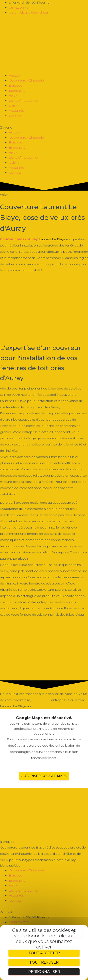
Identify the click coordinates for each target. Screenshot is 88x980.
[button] (44, 128)
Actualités (16, 111)
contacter (40, 700)
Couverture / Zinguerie (26, 80)
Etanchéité (17, 91)
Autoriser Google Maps (44, 776)
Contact (15, 116)
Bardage (16, 85)
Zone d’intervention (24, 101)
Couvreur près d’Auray (19, 239)
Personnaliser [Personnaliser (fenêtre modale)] (44, 972)
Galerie (14, 106)
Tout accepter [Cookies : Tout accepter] (44, 953)
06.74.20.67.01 (44, 706)
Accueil (14, 76)
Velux (13, 95)
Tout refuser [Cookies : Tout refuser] (44, 962)
